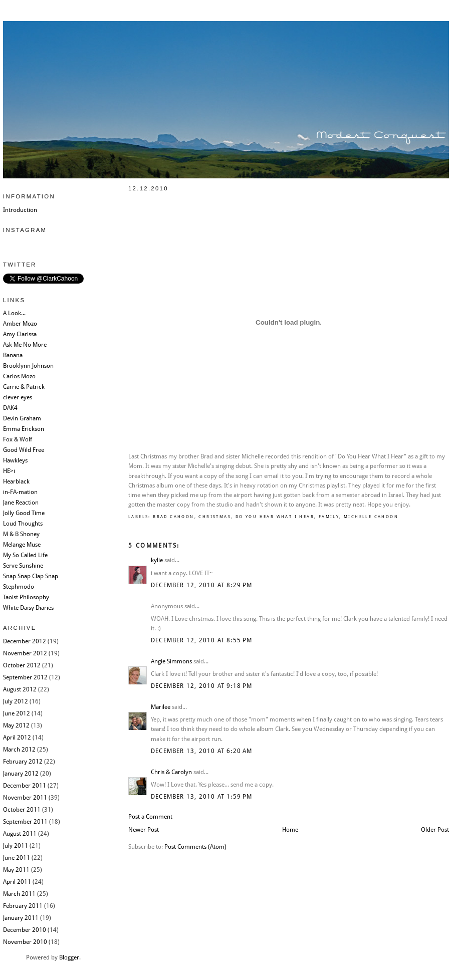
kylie (157, 560)
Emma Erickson (24, 429)
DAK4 (10, 408)
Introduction (20, 210)
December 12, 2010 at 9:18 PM (202, 686)
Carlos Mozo (19, 376)
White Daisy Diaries (28, 608)
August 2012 (20, 689)
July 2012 (16, 701)
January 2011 (21, 918)
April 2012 (17, 738)
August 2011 (20, 834)
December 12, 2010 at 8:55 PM (202, 640)
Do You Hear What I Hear (275, 517)
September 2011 (25, 822)
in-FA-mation (20, 492)
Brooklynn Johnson (28, 366)
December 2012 (25, 641)
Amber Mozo (20, 324)
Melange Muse (22, 545)
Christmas (215, 517)
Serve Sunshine (23, 566)
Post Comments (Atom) (195, 847)
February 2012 (23, 762)
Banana (13, 355)
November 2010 (25, 942)
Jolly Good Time (24, 513)
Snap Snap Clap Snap (31, 576)
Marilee (161, 707)
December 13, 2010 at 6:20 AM (202, 751)
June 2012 (17, 713)
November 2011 (25, 798)
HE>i (9, 471)
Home (290, 830)
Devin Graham (22, 418)
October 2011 (22, 810)
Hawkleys (15, 460)
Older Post (435, 830)
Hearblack (16, 481)
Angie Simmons (171, 661)
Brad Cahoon (173, 517)
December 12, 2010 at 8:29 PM (202, 585)
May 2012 (16, 725)
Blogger (69, 957)
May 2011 (16, 870)
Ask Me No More (25, 345)
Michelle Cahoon (371, 517)
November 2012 (25, 653)
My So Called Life (25, 555)
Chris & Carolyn (171, 772)
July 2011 (16, 846)
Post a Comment (150, 817)
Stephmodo (19, 587)
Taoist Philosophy (26, 597)
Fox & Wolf (18, 439)
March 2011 (19, 894)
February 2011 (23, 906)
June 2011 (17, 858)
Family (329, 517)
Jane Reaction (21, 503)
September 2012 (25, 677)
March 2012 (19, 750)
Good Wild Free (24, 450)
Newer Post (144, 830)
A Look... (14, 313)
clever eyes (18, 397)
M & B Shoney (21, 534)
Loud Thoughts (23, 524)
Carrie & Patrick (24, 387)
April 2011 (17, 882)
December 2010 (25, 930)
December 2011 (25, 786)
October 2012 (22, 665)
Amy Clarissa (20, 334)
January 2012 (21, 774)
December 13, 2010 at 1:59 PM (202, 797)
